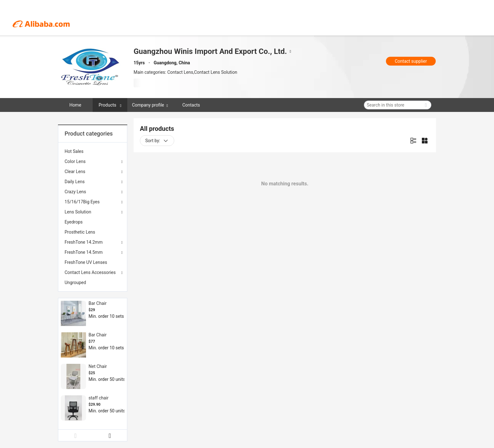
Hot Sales (74, 151)
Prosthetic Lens (80, 232)
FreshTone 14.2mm (84, 242)
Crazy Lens (75, 192)
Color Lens (75, 161)
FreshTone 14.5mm (84, 252)
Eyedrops (74, 222)
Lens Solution (78, 212)
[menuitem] (93, 151)
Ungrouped (75, 282)
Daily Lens (75, 182)
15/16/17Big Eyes (82, 202)
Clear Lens (75, 172)
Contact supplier (411, 61)
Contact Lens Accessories (90, 272)
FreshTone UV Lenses (86, 262)
